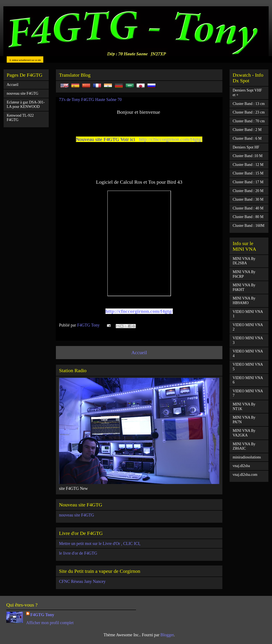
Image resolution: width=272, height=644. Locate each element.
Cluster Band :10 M (248, 156)
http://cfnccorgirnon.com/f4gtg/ (171, 139)
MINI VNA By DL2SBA (244, 261)
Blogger (167, 635)
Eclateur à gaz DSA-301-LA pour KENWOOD (26, 105)
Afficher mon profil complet (50, 623)
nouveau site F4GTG (77, 515)
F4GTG (4, 11)
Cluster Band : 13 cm (249, 104)
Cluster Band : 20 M (248, 191)
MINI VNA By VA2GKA (244, 433)
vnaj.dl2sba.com (245, 475)
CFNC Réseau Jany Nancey (82, 581)
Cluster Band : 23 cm (249, 112)
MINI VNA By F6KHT (244, 287)
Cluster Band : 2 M (247, 130)
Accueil (139, 352)
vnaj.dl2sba (241, 466)
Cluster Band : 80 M (248, 217)
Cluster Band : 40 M (248, 208)
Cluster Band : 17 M (248, 182)
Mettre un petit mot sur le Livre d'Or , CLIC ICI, (100, 543)
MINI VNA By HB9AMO (244, 301)
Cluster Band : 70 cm (249, 121)
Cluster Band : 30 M (248, 199)
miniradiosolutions (247, 457)
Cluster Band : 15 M (248, 173)
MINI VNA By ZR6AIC (244, 446)
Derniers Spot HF (246, 147)
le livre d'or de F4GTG (78, 553)
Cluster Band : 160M (249, 226)
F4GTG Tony (42, 615)
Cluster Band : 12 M (248, 165)
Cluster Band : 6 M (247, 138)
